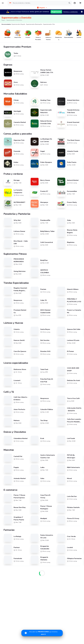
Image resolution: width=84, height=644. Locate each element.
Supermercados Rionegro (30, 379)
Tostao (6, 448)
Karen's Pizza (8, 451)
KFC (5, 426)
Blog (56, 487)
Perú (31, 435)
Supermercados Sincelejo (10, 398)
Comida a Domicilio (61, 445)
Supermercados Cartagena (31, 371)
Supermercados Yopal (29, 398)
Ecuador (32, 429)
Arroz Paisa (7, 465)
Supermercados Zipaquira (71, 394)
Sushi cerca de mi (60, 429)
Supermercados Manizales (72, 375)
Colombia (32, 423)
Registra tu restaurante (37, 487)
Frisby (6, 454)
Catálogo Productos (10, 487)
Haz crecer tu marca (36, 501)
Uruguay (32, 437)
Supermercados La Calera (30, 375)
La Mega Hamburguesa (11, 429)
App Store (39, 522)
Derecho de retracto (61, 490)
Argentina (32, 415)
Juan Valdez (8, 443)
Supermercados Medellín (71, 368)
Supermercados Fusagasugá (31, 394)
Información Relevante (62, 509)
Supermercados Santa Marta (11, 386)
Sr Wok (6, 460)
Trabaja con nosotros (36, 490)
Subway (6, 434)
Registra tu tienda (35, 493)
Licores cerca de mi (10, 507)
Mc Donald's (8, 457)
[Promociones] (42, 633)
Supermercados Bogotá (9, 368)
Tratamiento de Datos (61, 504)
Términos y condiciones (70, 12)
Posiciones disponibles (36, 495)
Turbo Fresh (8, 512)
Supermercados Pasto (70, 379)
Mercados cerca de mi (11, 495)
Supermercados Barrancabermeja (69, 391)
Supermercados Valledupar (31, 386)
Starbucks (7, 431)
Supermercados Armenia (9, 379)
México (31, 432)
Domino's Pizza (8, 423)
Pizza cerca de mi (60, 423)
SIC (56, 493)
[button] (42, 8)
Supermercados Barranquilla (31, 368)
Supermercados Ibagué (9, 390)
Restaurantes (8, 493)
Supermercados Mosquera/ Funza (51, 395)
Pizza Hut (7, 474)
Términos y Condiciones (62, 495)
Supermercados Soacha (50, 398)
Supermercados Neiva (29, 383)
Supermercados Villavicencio (31, 390)
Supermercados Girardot (9, 394)
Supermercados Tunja (50, 390)
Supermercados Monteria (51, 386)
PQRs (56, 507)
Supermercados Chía (49, 368)
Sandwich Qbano (9, 446)
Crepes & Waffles (10, 437)
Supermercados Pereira (71, 371)
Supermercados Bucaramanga (52, 371)
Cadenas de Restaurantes (12, 417)
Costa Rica (33, 426)
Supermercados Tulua (8, 401)
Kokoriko (7, 463)
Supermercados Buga (70, 383)
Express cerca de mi (10, 501)
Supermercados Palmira (9, 383)
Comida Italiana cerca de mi (63, 448)
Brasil (31, 418)
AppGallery (73, 522)
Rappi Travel (8, 509)
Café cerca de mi (60, 426)
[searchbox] (39, 3)
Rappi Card (58, 498)
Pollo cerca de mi (60, 420)
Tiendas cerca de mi (10, 504)
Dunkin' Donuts (9, 471)
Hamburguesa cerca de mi (63, 417)
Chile (31, 420)
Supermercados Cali (8, 371)
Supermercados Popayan (51, 379)
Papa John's (8, 440)
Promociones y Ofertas (11, 490)
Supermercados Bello (50, 375)
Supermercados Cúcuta (71, 386)
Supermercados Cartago (50, 383)
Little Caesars (8, 477)
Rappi (3, 20)
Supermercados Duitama (71, 398)
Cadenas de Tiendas (10, 420)
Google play (56, 522)
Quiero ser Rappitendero (37, 498)
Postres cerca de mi (61, 437)
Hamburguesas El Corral (12, 468)
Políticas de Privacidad (62, 501)
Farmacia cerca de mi (10, 498)
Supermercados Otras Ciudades (8, 376)
